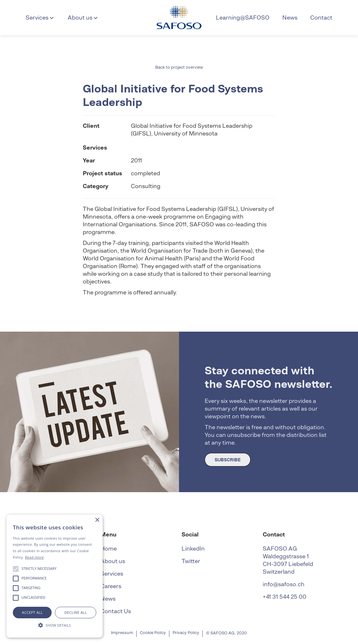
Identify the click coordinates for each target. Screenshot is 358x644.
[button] (40, 18)
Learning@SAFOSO (243, 17)
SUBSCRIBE (228, 460)
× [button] (97, 520)
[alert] (55, 576)
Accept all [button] (32, 612)
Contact (321, 17)
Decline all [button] (76, 612)
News (290, 17)
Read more (34, 557)
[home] (179, 18)
